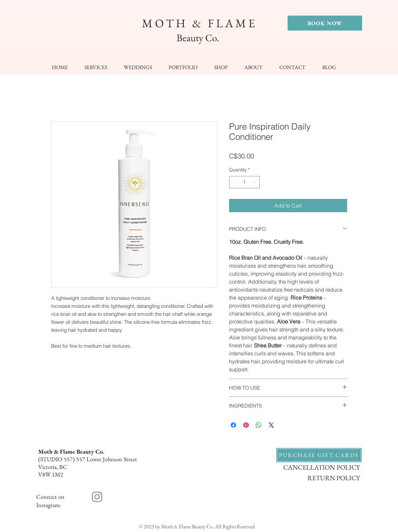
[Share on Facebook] (233, 425)
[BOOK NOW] (325, 23)
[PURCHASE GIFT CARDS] (319, 455)
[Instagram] (97, 497)
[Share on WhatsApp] (259, 425)
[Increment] (255, 182)
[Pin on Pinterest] (246, 425)
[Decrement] (234, 182)
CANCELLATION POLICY (322, 467)
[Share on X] (271, 425)
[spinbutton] (244, 182)
